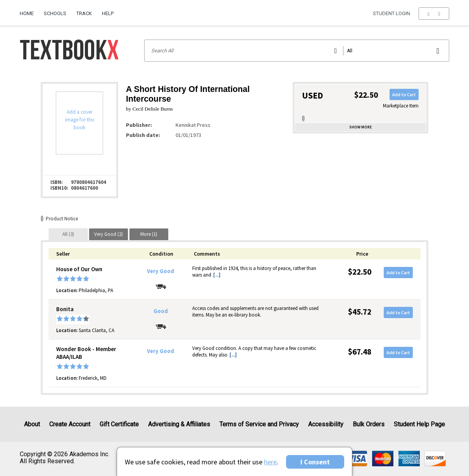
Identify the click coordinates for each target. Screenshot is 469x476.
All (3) (68, 234)
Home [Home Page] (27, 13)
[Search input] (297, 51)
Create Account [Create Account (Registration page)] (70, 424)
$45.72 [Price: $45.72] (360, 312)
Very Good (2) (109, 234)
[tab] (68, 234)
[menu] (434, 14)
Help (108, 13)
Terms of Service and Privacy (259, 424)
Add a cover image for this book (80, 120)
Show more (360, 127)
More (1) (149, 234)
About (32, 424)
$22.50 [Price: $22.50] (360, 272)
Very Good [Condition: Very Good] (160, 271)
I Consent (315, 462)
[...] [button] (217, 275)
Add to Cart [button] (404, 94)
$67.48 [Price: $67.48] (360, 352)
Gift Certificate (119, 424)
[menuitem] (29, 10)
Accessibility (326, 424)
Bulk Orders (369, 424)
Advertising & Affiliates (179, 424)
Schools (55, 13)
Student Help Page (419, 424)
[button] (434, 14)
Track (84, 13)
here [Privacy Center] (270, 462)
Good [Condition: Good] (161, 311)
